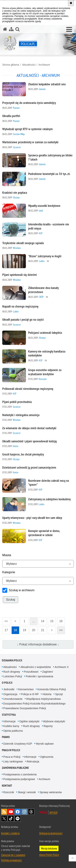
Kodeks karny (11, 726)
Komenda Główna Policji (52, 689)
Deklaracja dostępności (51, 833)
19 (24, 630)
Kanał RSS (4, 812)
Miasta (7, 555)
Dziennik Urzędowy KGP (18, 744)
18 (15, 630)
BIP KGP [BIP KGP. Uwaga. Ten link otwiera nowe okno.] (54, 812)
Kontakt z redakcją (10, 833)
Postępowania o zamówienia (20, 774)
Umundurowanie (13, 699)
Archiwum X (62, 667)
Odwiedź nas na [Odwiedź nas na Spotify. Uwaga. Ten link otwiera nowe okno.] (18, 818)
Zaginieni (48, 672)
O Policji (7, 683)
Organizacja (10, 694)
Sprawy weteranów (51, 792)
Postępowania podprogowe (19, 779)
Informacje (9, 721)
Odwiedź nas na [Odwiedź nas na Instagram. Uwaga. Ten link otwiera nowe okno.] (24, 812)
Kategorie (9, 572)
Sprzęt (59, 694)
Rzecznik (9, 792)
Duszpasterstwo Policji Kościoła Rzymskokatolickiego (34, 704)
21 (43, 630)
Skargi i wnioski (27, 792)
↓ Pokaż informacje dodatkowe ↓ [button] (38, 644)
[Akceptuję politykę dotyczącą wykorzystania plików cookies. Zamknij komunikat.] (71, 3)
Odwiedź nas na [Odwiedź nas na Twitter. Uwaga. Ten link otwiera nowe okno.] (4, 818)
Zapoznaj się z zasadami (13, 855)
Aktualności (29, 65)
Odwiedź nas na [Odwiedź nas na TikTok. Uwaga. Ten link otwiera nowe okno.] (11, 818)
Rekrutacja (33, 761)
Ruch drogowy (12, 672)
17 (6, 630)
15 (52, 621)
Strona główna (11, 65)
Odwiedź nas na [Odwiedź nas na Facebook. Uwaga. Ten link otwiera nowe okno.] (18, 812)
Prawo (6, 737)
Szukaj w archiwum (22, 590)
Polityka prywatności (11, 860)
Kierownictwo (26, 689)
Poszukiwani (31, 672)
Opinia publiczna (13, 731)
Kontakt (7, 786)
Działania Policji (12, 660)
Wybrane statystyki (54, 721)
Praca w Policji (11, 750)
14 (43, 621)
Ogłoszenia (47, 757)
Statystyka (9, 715)
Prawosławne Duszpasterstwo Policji (25, 708)
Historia (47, 694)
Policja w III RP (30, 694)
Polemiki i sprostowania (39, 676)
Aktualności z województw (36, 667)
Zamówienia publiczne (15, 768)
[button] (69, 30)
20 (34, 630)
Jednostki (9, 689)
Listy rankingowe (13, 761)
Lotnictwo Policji (13, 676)
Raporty (48, 726)
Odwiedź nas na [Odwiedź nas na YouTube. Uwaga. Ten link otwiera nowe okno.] (11, 812)
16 (61, 621)
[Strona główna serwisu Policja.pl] (5, 29)
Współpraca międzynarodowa (44, 699)
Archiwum (44, 65)
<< (5, 620)
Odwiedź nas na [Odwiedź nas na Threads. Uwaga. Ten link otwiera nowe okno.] (31, 812)
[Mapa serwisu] (11, 29)
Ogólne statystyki (29, 721)
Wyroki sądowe (45, 744)
